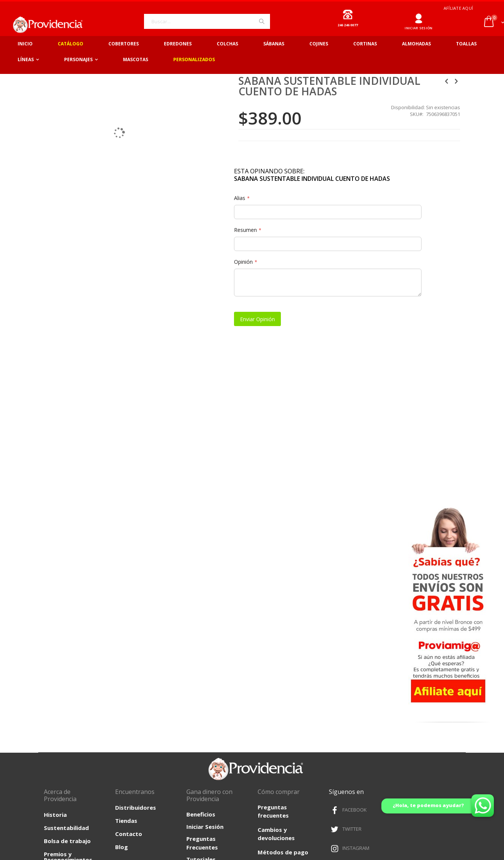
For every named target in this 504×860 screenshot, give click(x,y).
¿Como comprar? (282, 653)
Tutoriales (201, 632)
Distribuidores (136, 580)
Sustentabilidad (66, 601)
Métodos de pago (283, 625)
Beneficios (201, 587)
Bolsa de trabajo (67, 614)
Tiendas (126, 594)
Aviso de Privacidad (109, 753)
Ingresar (419, 16)
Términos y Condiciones (252, 753)
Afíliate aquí (458, 8)
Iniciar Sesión (205, 599)
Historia (55, 588)
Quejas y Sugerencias (287, 667)
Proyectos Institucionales (65, 686)
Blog (121, 620)
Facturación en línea (286, 639)
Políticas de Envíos (394, 753)
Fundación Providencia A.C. (66, 649)
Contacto (129, 607)
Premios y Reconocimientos (68, 630)
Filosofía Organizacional (65, 667)
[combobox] (207, 21)
